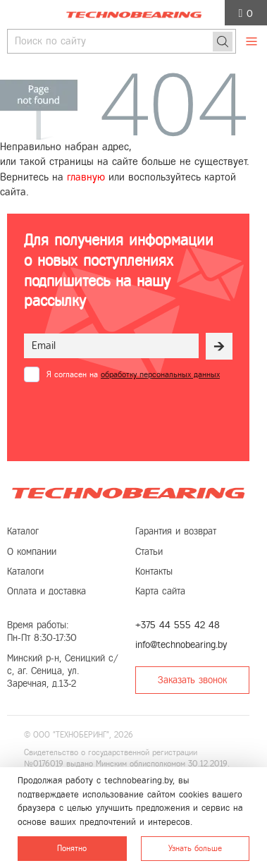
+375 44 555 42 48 (178, 625)
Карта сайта (160, 591)
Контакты (154, 571)
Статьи (149, 552)
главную (86, 177)
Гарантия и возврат (176, 531)
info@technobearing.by (181, 645)
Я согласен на (133, 374)
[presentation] (118, 416)
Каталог (23, 531)
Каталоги (25, 571)
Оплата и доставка (46, 591)
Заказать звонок (192, 680)
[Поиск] (223, 42)
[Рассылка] (219, 346)
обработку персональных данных (160, 374)
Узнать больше (195, 848)
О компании (32, 552)
